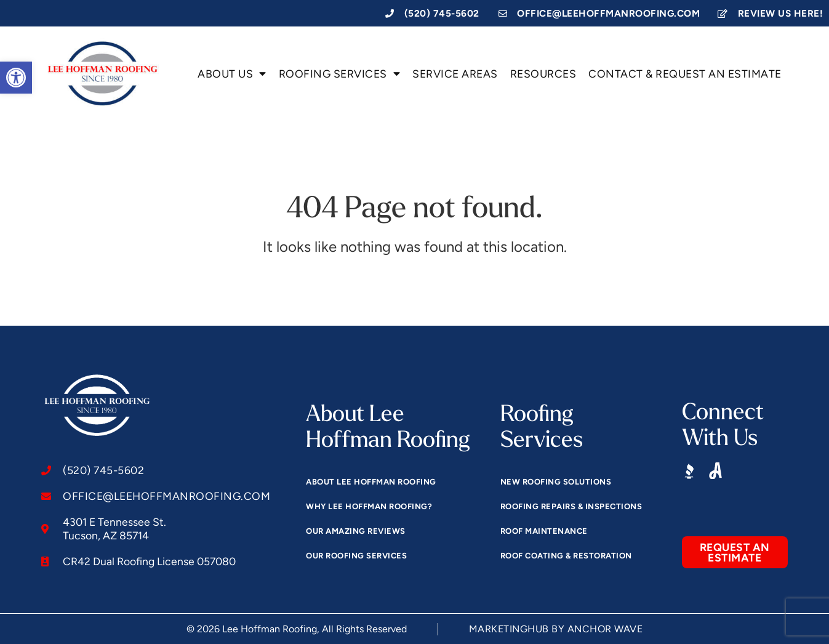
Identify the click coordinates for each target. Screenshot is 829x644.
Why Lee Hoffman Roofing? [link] (369, 506)
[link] (16, 78)
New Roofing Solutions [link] (556, 482)
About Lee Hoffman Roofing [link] (371, 482)
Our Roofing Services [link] (356, 556)
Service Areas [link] (455, 74)
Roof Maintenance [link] (544, 531)
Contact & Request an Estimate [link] (685, 74)
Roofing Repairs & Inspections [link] (571, 506)
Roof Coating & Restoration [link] (566, 556)
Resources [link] (543, 74)
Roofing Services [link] (340, 74)
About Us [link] (232, 74)
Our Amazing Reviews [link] (356, 531)
